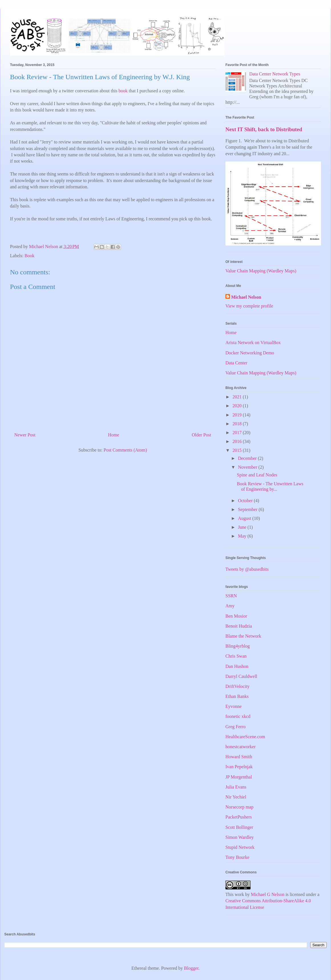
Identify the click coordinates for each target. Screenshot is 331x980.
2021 (238, 397)
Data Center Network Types (275, 74)
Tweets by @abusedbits (247, 569)
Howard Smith (239, 757)
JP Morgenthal (239, 777)
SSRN (231, 596)
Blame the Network (243, 636)
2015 (238, 450)
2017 (238, 433)
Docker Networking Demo (250, 353)
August (245, 518)
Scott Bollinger (239, 827)
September (248, 509)
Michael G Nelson (268, 894)
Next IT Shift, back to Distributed (264, 129)
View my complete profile (249, 306)
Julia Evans (236, 787)
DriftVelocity (237, 686)
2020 (238, 406)
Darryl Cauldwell (241, 676)
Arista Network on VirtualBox (253, 343)
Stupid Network (240, 847)
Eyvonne (234, 706)
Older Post (201, 435)
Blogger (191, 968)
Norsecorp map (239, 807)
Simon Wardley (240, 837)
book (123, 91)
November (248, 467)
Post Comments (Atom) (125, 450)
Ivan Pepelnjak (239, 767)
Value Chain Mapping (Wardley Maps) (261, 271)
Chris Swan (236, 656)
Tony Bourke (237, 857)
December (248, 458)
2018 (238, 424)
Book (30, 256)
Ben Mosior (236, 616)
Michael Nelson (246, 297)
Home (114, 435)
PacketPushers (239, 817)
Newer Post (25, 435)
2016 (238, 441)
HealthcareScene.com (245, 737)
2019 (238, 415)
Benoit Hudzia (239, 626)
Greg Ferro (236, 727)
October (246, 501)
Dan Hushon (237, 666)
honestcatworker (241, 747)
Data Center (236, 363)
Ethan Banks (237, 696)
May (243, 536)
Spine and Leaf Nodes (257, 475)
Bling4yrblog (238, 646)
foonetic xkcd (238, 716)
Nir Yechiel (236, 797)
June (243, 527)
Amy (230, 606)
